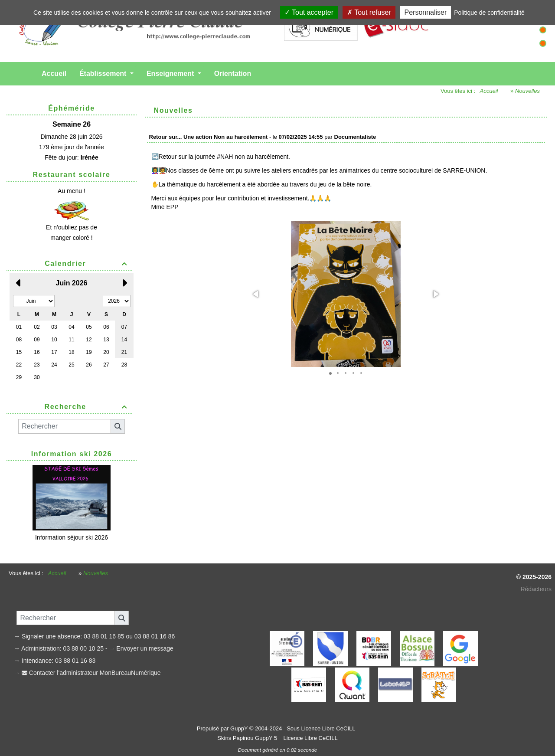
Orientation (233, 74)
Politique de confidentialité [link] (489, 13)
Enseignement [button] (171, 74)
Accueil (54, 74)
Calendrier (87, 263)
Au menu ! (72, 191)
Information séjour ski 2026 (72, 537)
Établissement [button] (104, 74)
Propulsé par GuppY (223, 728)
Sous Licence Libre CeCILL (322, 728)
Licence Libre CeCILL (310, 738)
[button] (256, 294)
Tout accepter (309, 12)
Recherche (87, 407)
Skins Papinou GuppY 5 (249, 738)
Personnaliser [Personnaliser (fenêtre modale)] (426, 12)
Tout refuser (369, 12)
